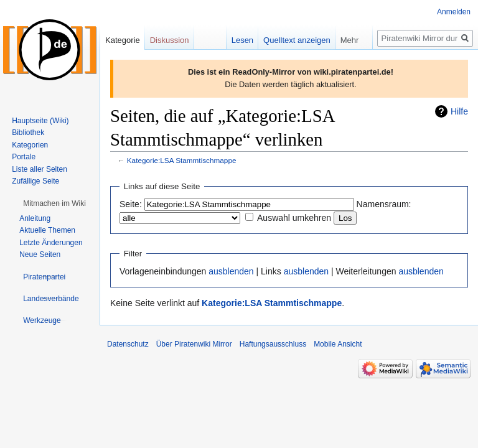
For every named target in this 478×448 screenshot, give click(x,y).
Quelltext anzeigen (297, 40)
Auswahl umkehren (294, 218)
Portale (24, 157)
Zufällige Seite (35, 181)
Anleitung (35, 218)
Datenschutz (128, 344)
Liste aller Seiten (40, 169)
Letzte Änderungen (51, 243)
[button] (54, 203)
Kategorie (123, 40)
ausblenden (231, 271)
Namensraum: (384, 204)
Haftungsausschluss (273, 344)
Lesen (242, 40)
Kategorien (30, 145)
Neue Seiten (40, 254)
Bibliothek (28, 133)
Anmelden (454, 12)
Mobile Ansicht (338, 344)
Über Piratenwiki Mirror (194, 344)
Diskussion (170, 40)
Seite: (131, 204)
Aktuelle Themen (47, 230)
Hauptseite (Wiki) (40, 121)
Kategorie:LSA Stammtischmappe (182, 160)
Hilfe (459, 111)
